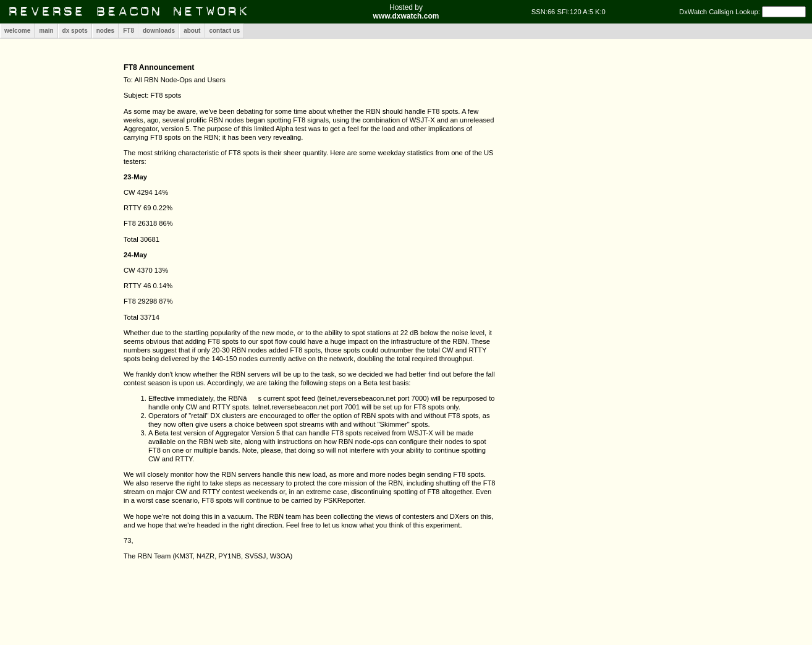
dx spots (75, 31)
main (46, 31)
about (192, 31)
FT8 (129, 31)
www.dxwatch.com (406, 16)
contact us (224, 31)
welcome (17, 31)
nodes (105, 31)
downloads (159, 31)
